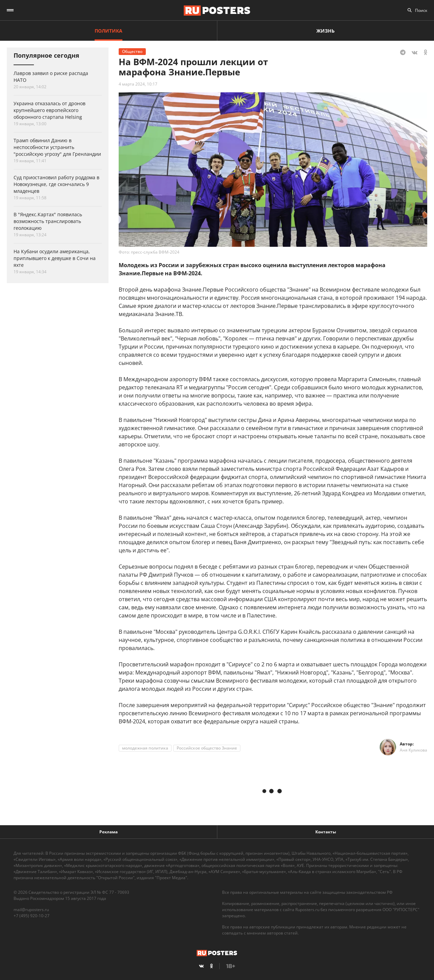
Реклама (108, 832)
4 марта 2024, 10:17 (138, 84)
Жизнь (325, 31)
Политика (108, 31)
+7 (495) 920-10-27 (32, 916)
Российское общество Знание (207, 748)
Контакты (326, 832)
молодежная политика (145, 748)
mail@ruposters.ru (31, 910)
